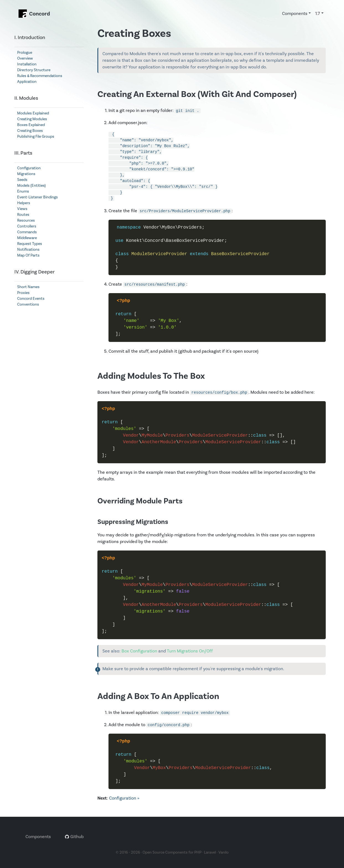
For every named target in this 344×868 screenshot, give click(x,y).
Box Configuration (139, 651)
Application (27, 82)
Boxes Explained (31, 125)
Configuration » (124, 798)
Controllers (27, 226)
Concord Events (31, 299)
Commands (27, 232)
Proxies (23, 293)
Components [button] (295, 14)
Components (38, 837)
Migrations (26, 174)
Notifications (28, 250)
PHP (198, 852)
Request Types (30, 244)
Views (22, 209)
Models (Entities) (31, 186)
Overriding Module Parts (140, 501)
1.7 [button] (318, 14)
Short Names (28, 287)
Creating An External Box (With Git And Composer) (197, 94)
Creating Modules (32, 119)
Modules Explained (33, 113)
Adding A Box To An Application (158, 696)
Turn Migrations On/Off (190, 651)
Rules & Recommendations (40, 76)
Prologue (25, 53)
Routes (23, 215)
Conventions (28, 304)
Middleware (27, 238)
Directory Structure (34, 70)
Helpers (24, 203)
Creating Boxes (30, 131)
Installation (27, 64)
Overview (25, 58)
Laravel (210, 852)
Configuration (29, 168)
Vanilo (223, 852)
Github (74, 837)
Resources (26, 221)
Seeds (22, 180)
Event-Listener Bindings (37, 197)
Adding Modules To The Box (151, 376)
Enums (23, 191)
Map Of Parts (28, 255)
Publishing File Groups (36, 137)
